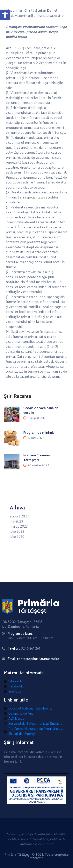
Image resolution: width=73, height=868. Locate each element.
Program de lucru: (20, 634)
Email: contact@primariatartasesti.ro (33, 659)
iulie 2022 (17, 532)
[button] (5, 15)
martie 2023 (19, 527)
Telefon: (24, 648)
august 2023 (19, 516)
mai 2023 (16, 521)
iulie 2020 (17, 537)
